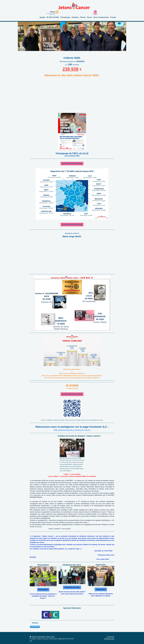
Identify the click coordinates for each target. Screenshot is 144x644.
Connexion (111, 637)
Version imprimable (38, 637)
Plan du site (50, 637)
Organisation (101, 589)
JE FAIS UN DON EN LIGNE (72, 164)
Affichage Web (109, 639)
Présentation (43, 590)
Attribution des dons (72, 587)
